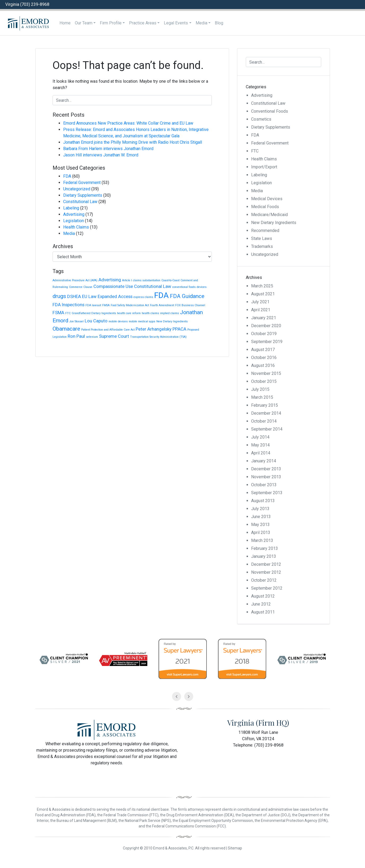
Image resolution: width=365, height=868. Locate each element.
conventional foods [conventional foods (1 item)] (184, 287)
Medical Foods (265, 207)
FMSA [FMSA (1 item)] (106, 305)
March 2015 (262, 397)
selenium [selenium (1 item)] (92, 337)
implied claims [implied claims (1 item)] (169, 313)
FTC (255, 151)
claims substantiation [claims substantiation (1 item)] (147, 280)
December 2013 (266, 469)
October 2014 (264, 421)
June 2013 (261, 517)
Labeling (71, 208)
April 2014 (261, 453)
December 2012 (266, 564)
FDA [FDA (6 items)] (162, 295)
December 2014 (266, 413)
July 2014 (260, 437)
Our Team (84, 23)
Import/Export (264, 167)
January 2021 (264, 318)
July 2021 (260, 302)
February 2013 (265, 548)
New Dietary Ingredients (274, 223)
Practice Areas (143, 23)
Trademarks (262, 246)
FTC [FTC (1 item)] (68, 313)
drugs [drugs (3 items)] (59, 296)
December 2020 (266, 326)
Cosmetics (261, 119)
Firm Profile (111, 23)
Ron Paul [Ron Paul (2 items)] (76, 336)
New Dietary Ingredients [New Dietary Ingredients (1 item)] (172, 321)
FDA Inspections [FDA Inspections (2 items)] (68, 305)
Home (65, 23)
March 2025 (262, 286)
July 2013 (260, 509)
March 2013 (262, 540)
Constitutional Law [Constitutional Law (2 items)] (153, 286)
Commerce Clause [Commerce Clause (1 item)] (81, 287)
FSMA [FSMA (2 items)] (58, 313)
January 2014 (264, 461)
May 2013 (260, 525)
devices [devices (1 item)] (202, 287)
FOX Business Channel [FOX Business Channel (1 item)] (190, 305)
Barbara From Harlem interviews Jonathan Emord (108, 149)
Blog (219, 23)
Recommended (265, 231)
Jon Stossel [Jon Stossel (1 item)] (76, 321)
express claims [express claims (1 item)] (143, 297)
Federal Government (82, 183)
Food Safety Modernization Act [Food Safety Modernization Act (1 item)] (130, 305)
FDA (67, 176)
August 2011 (263, 612)
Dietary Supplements (83, 195)
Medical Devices (267, 199)
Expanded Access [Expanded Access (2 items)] (115, 296)
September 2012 (267, 588)
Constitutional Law (80, 202)
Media (201, 23)
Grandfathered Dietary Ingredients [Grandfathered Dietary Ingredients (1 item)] (94, 313)
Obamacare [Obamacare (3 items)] (66, 329)
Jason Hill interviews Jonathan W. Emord (101, 155)
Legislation (74, 221)
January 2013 (264, 556)
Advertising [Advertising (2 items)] (110, 280)
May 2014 (260, 445)
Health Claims (76, 227)
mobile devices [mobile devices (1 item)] (118, 321)
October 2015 (264, 381)
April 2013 (261, 532)
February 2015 (265, 405)
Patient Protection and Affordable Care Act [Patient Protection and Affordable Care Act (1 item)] (108, 330)
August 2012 (263, 596)
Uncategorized (77, 189)
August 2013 (263, 501)
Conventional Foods (270, 111)
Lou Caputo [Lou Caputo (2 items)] (96, 321)
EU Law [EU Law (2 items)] (89, 296)
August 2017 (263, 350)
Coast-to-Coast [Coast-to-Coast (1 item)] (170, 280)
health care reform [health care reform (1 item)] (129, 313)
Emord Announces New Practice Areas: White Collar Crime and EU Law (128, 123)
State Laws (262, 238)
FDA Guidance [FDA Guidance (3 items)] (187, 296)
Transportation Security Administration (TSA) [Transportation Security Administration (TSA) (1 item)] (158, 337)
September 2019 (267, 342)
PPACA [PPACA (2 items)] (179, 329)
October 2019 (264, 334)
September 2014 (267, 429)
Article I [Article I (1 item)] (127, 280)
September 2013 (267, 493)
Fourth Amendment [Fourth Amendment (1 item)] (162, 305)
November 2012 (266, 572)
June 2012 (261, 604)
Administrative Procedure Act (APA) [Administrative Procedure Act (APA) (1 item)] (75, 280)
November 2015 (266, 373)
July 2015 (260, 389)
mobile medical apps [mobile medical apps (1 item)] (142, 321)
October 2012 (264, 580)
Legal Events (176, 23)
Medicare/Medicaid (269, 215)
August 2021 (263, 294)
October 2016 (264, 358)
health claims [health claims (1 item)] (150, 313)
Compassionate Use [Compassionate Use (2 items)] (113, 286)
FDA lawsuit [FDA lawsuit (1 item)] (93, 305)
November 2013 (266, 477)
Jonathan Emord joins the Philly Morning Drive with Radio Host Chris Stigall (133, 142)
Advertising (74, 214)
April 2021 (261, 310)
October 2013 (264, 485)
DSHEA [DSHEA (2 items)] (74, 296)
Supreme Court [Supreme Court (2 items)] (114, 336)
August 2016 (263, 365)
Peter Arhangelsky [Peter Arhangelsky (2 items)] (154, 329)
